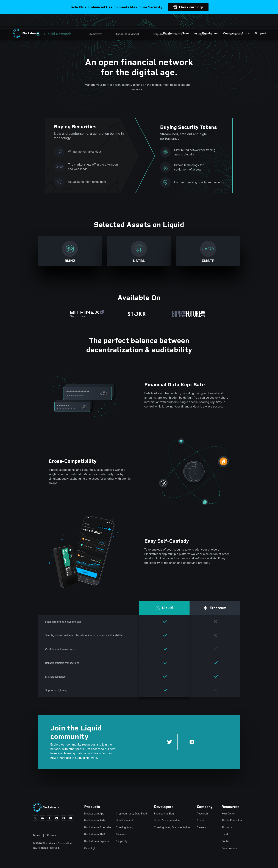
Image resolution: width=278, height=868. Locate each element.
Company (221, 21)
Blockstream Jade (95, 820)
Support (252, 21)
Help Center (228, 813)
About (200, 820)
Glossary (227, 827)
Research (202, 813)
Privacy (52, 835)
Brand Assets (229, 848)
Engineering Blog (164, 813)
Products (161, 21)
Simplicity (122, 841)
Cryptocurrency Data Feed (131, 813)
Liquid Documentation (167, 820)
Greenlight (90, 848)
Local (225, 834)
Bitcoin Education (232, 820)
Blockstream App (94, 813)
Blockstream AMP (95, 834)
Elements (121, 834)
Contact (226, 841)
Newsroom (180, 21)
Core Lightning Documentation (172, 827)
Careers (201, 827)
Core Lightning (125, 827)
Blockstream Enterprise (98, 827)
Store (237, 21)
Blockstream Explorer (97, 841)
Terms (36, 835)
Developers (201, 21)
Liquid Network (125, 820)
